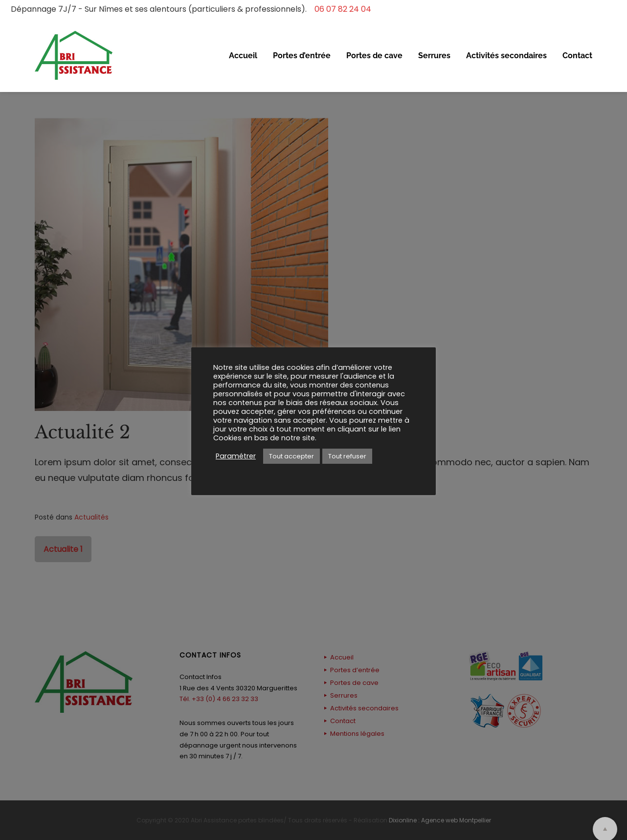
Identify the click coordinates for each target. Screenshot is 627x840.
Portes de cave (374, 56)
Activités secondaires (506, 56)
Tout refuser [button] (347, 456)
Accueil (243, 56)
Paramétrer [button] (236, 456)
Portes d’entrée (302, 56)
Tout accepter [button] (291, 456)
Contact (577, 56)
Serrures (434, 56)
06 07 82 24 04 (340, 9)
